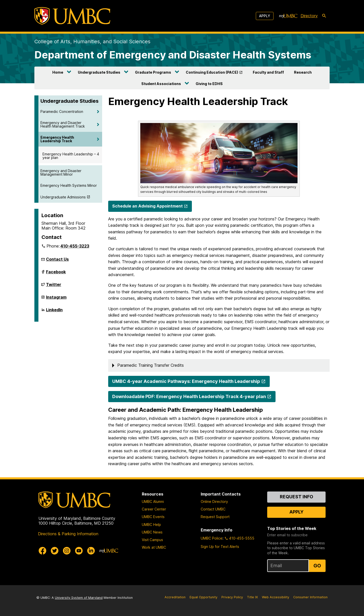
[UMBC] (72, 16)
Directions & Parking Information (68, 534)
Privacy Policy (232, 597)
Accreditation (175, 597)
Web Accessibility (276, 597)
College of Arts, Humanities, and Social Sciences (92, 42)
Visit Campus (152, 540)
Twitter (54, 286)
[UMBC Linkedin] (91, 551)
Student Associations (161, 84)
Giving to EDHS (209, 84)
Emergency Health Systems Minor (69, 185)
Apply (265, 16)
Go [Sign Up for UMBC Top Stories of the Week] (317, 566)
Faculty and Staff (268, 72)
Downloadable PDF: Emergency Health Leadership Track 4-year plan (189, 396)
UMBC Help (151, 525)
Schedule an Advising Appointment (147, 206)
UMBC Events (153, 517)
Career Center (154, 509)
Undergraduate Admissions (63, 197)
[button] (219, 365)
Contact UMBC (213, 509)
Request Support (215, 517)
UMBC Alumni (153, 501)
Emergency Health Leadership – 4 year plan (71, 156)
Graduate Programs (153, 72)
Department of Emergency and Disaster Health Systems (173, 55)
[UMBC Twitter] (55, 551)
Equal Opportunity (203, 597)
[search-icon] (324, 16)
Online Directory (214, 501)
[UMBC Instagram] (67, 551)
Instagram (56, 299)
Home (58, 72)
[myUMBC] (288, 16)
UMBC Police (212, 538)
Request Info (297, 497)
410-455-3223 (75, 246)
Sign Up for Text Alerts (220, 547)
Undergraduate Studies (99, 72)
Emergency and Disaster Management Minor (61, 172)
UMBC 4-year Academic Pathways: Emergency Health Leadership (186, 381)
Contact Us (57, 259)
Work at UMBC (154, 547)
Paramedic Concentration (62, 111)
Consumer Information (310, 597)
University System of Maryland (79, 598)
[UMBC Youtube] (79, 551)
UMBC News (152, 532)
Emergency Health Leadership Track (57, 139)
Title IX (252, 597)
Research (303, 72)
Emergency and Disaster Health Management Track (63, 124)
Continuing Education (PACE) (212, 72)
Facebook (56, 274)
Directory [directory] (309, 16)
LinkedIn (54, 312)
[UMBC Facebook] (42, 551)
